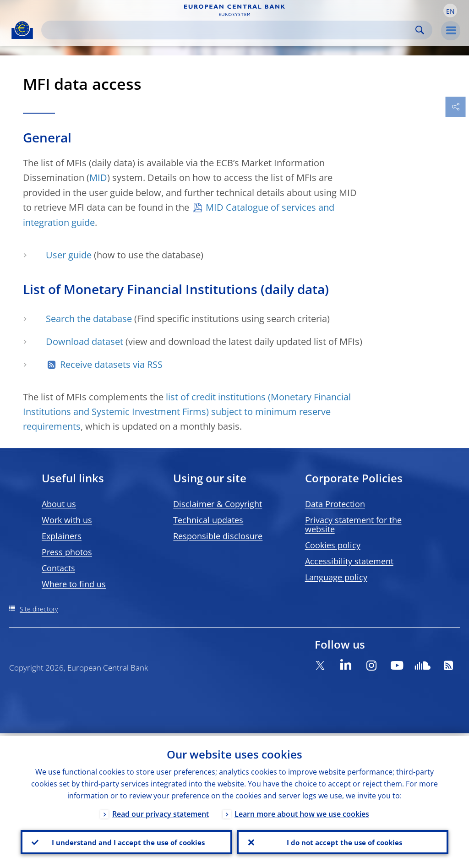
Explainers (62, 536)
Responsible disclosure (218, 536)
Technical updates (208, 520)
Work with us (67, 520)
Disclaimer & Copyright (218, 504)
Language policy (336, 577)
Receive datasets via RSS (111, 364)
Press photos (67, 552)
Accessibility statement (349, 561)
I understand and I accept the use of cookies (126, 841)
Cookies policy (333, 545)
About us (59, 504)
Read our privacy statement (161, 812)
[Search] (229, 30)
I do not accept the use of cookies (343, 841)
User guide (69, 255)
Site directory (39, 609)
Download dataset (85, 341)
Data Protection (335, 504)
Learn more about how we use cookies (302, 812)
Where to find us (74, 584)
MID (98, 177)
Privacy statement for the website (353, 524)
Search (420, 30)
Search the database (89, 319)
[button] (450, 11)
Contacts (58, 568)
